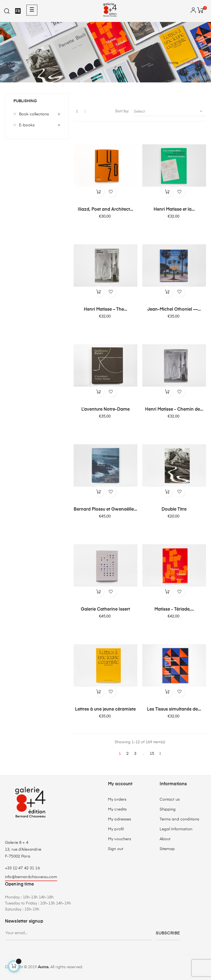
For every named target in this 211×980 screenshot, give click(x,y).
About (165, 839)
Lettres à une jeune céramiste (105, 709)
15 (152, 754)
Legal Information (176, 829)
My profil (116, 829)
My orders (117, 800)
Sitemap (167, 849)
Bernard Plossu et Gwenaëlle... (105, 510)
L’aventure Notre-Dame (105, 410)
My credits (117, 809)
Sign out (116, 849)
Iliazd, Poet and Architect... (105, 210)
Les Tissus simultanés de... (174, 709)
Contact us (170, 800)
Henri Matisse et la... (174, 210)
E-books (27, 125)
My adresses (120, 819)
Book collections (34, 114)
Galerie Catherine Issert (105, 609)
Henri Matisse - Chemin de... (174, 410)
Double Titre (174, 510)
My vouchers (120, 839)
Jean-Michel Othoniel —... (174, 310)
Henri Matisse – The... (105, 310)
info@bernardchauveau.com (31, 877)
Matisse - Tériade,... (174, 609)
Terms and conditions (180, 819)
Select (170, 111)
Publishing (25, 101)
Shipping (168, 809)
